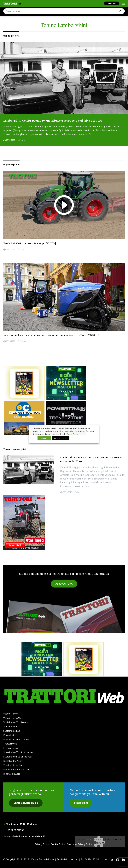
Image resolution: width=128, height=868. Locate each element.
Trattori (23, 341)
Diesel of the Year (13, 761)
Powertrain (9, 735)
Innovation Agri (12, 774)
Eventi (23, 140)
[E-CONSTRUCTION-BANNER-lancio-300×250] (24, 418)
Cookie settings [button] (61, 438)
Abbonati (112, 3)
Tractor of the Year (13, 765)
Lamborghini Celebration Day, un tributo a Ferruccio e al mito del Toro (53, 121)
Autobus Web (10, 726)
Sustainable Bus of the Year (18, 757)
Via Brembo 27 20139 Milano (20, 824)
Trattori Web (10, 744)
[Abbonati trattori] (24, 383)
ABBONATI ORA (64, 584)
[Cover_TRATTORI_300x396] (64, 523)
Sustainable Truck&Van (16, 722)
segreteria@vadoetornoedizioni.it (24, 836)
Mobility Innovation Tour (17, 769)
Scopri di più (81, 803)
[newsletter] (66, 383)
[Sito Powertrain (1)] (66, 418)
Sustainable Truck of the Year (19, 752)
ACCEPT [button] (44, 438)
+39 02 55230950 (14, 830)
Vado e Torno (11, 714)
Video (23, 249)
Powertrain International (16, 739)
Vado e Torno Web (13, 718)
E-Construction (11, 748)
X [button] (94, 428)
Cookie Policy (58, 844)
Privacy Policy (42, 844)
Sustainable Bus (12, 731)
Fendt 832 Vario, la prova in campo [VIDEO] (30, 243)
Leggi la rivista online (26, 803)
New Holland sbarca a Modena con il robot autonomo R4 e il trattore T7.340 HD (51, 335)
